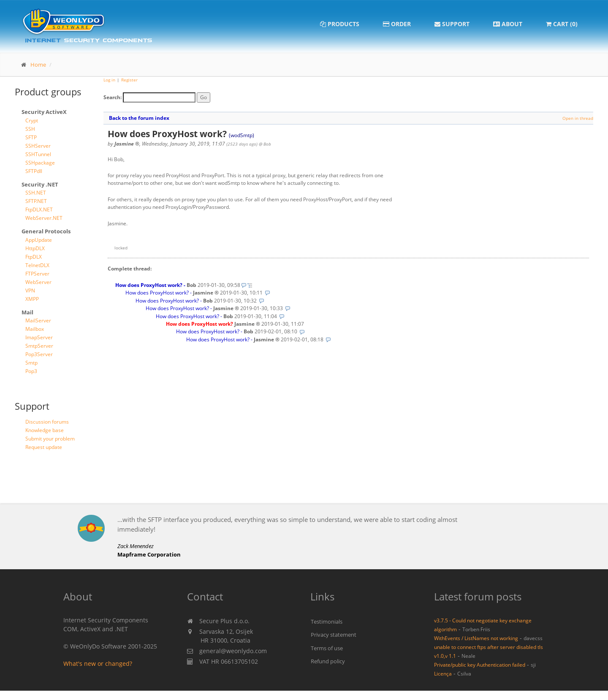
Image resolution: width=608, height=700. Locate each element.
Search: (113, 97)
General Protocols (46, 231)
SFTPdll (34, 171)
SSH (30, 129)
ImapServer (39, 337)
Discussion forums (47, 422)
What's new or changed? (98, 664)
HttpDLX (35, 248)
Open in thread (578, 118)
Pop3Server (39, 354)
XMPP (32, 299)
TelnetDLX (37, 265)
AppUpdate (39, 240)
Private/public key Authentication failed (480, 665)
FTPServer (37, 274)
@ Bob (265, 144)
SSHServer (38, 146)
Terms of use (327, 648)
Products (340, 24)
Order (397, 24)
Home (38, 65)
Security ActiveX (44, 112)
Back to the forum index (139, 118)
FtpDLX (34, 257)
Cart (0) (562, 24)
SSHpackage (40, 163)
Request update (44, 447)
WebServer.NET (44, 218)
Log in (109, 80)
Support (452, 24)
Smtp (31, 363)
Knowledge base (45, 430)
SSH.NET (36, 193)
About (508, 24)
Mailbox (35, 329)
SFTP (31, 137)
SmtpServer (39, 346)
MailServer (38, 320)
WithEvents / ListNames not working (476, 638)
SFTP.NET (36, 201)
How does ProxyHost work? (149, 285)
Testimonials (327, 622)
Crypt (32, 120)
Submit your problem (50, 439)
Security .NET (40, 184)
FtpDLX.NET (39, 209)
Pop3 (31, 371)
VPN (30, 291)
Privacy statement (334, 635)
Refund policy (328, 661)
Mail (27, 312)
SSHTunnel (38, 154)
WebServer (38, 282)
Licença (443, 673)
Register (129, 80)
